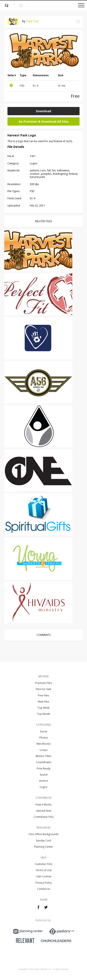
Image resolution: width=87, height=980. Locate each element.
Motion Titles (43, 756)
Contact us (44, 889)
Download (43, 111)
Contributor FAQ (44, 817)
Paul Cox (32, 21)
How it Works (43, 805)
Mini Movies (44, 744)
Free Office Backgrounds (44, 834)
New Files (43, 702)
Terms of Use (44, 870)
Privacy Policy (44, 883)
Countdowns (44, 762)
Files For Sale (43, 689)
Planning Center (43, 847)
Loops (44, 750)
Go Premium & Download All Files (44, 121)
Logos (43, 787)
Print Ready (44, 769)
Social (43, 731)
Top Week (43, 708)
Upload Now (44, 811)
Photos (44, 738)
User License (44, 876)
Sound (44, 775)
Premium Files (43, 683)
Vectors (43, 781)
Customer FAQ (43, 864)
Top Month (44, 714)
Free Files (43, 695)
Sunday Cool (43, 841)
